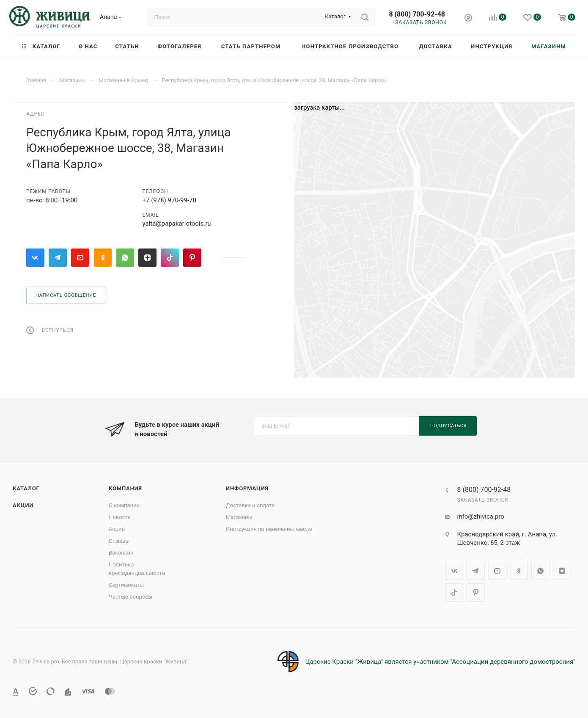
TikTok (170, 258)
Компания (125, 488)
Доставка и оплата (250, 505)
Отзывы (119, 541)
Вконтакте (35, 258)
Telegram (58, 258)
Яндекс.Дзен (147, 258)
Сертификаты (126, 585)
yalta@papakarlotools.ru (177, 224)
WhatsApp (125, 258)
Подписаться (448, 426)
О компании (124, 505)
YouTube (80, 258)
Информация (247, 488)
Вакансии (121, 553)
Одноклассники (103, 258)
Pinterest (192, 258)
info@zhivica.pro (481, 516)
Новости (120, 517)
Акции (23, 505)
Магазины (239, 517)
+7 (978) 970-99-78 (169, 200)
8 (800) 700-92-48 (417, 14)
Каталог (26, 488)
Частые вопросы (131, 597)
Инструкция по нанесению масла (269, 529)
